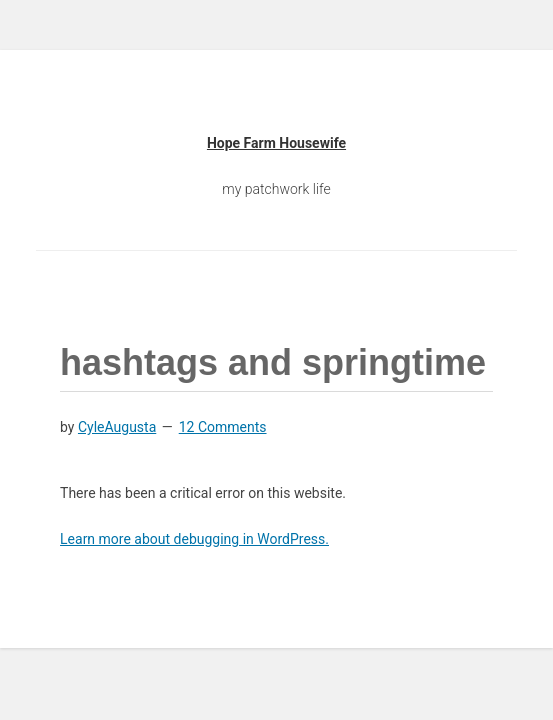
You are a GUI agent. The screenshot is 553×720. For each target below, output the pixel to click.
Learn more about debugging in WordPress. (194, 539)
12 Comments (223, 427)
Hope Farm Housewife (276, 143)
